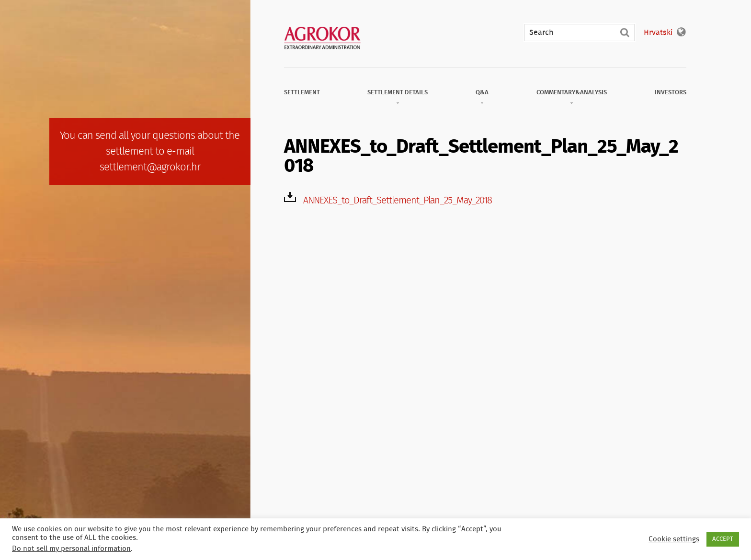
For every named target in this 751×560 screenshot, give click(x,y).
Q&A (482, 93)
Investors (671, 93)
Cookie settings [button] (674, 539)
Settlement (302, 93)
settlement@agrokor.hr (150, 167)
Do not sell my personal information (71, 549)
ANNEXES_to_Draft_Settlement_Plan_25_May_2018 (398, 201)
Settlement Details (398, 93)
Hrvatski (658, 33)
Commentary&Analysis (572, 93)
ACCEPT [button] (723, 539)
